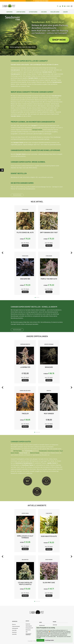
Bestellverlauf (42, 625)
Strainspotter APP (29, 628)
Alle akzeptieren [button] (40, 640)
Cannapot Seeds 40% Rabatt (41, 1)
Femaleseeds (43, 458)
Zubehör (65, 12)
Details (25, 245)
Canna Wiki (14, 634)
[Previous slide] (2, 253)
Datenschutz (28, 630)
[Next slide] (72, 253)
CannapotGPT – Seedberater (29, 634)
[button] (35, 298)
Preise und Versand (16, 626)
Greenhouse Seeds (53, 458)
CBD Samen (44, 12)
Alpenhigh (55, 625)
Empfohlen (28, 624)
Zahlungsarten (15, 628)
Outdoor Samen (33, 12)
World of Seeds (35, 460)
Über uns (14, 624)
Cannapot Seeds (37, 137)
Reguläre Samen (55, 12)
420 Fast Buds (17, 458)
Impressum (14, 632)
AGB (27, 632)
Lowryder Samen (21, 12)
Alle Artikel (14, 630)
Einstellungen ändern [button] (50, 640)
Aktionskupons (29, 626)
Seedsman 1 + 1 (29, 1)
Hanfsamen (9, 12)
